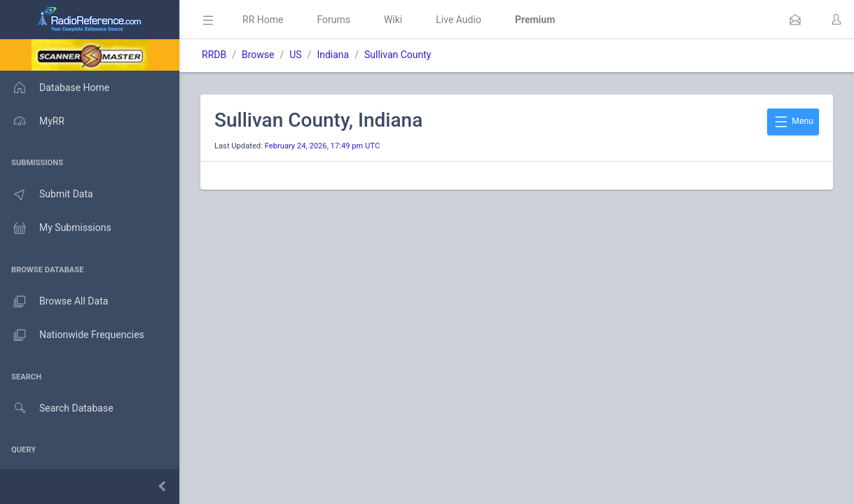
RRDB (214, 55)
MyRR (32, 121)
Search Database (57, 408)
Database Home (55, 87)
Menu (793, 122)
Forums (333, 20)
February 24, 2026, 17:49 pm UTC (323, 146)
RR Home (263, 20)
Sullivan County (398, 55)
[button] (795, 20)
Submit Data (47, 195)
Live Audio (459, 20)
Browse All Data (54, 302)
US (295, 55)
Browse (258, 55)
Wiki (393, 20)
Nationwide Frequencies (72, 335)
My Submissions (56, 228)
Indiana (333, 55)
